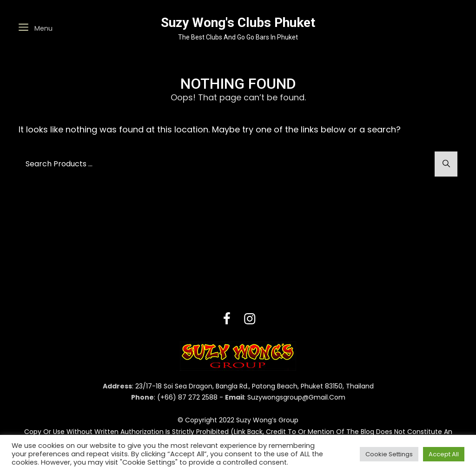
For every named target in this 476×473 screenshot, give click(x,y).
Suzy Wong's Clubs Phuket (238, 23)
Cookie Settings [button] (389, 454)
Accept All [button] (444, 454)
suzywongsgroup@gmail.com (296, 397)
